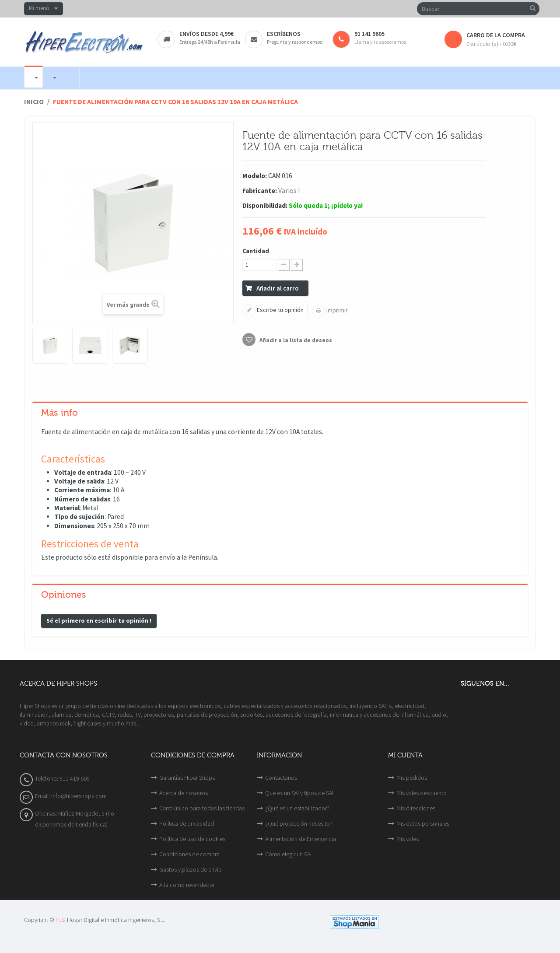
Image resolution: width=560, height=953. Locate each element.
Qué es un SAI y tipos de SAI (299, 793)
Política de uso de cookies (192, 839)
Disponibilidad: (265, 205)
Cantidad (256, 251)
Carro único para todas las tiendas (202, 808)
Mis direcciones (416, 808)
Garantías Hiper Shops (187, 778)
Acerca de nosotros (184, 793)
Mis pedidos (412, 778)
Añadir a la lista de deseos (295, 340)
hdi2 (61, 920)
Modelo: (255, 176)
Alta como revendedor (187, 885)
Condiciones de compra (189, 854)
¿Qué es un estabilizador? (297, 808)
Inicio (34, 102)
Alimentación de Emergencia (301, 839)
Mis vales (408, 839)
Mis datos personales (423, 823)
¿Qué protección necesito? (299, 823)
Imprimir (336, 310)
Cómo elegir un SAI (288, 854)
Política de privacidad (187, 823)
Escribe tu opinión (280, 310)
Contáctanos (281, 778)
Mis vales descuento (422, 793)
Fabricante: (260, 191)
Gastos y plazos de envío (191, 869)
